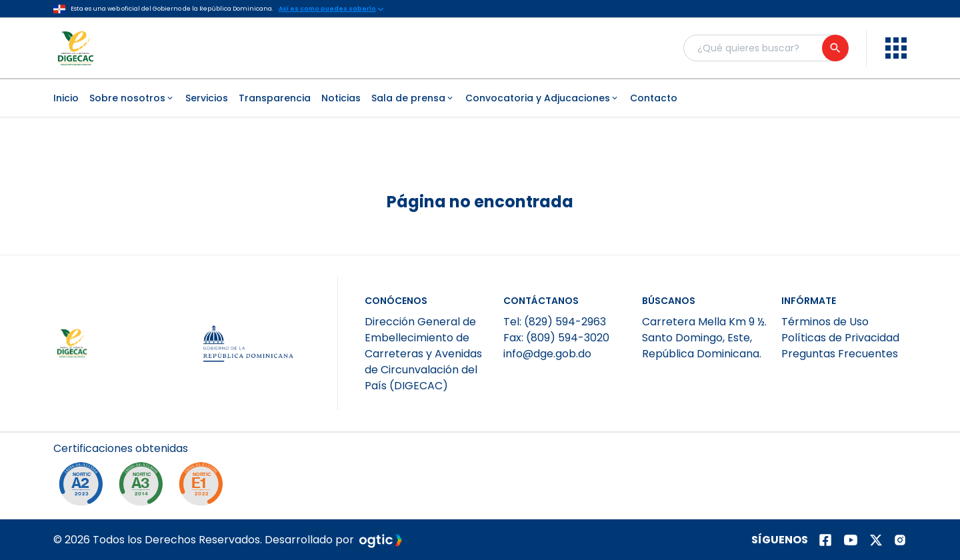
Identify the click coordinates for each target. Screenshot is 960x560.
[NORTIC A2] (84, 487)
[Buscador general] (765, 48)
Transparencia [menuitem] (275, 98)
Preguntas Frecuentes (840, 354)
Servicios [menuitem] (207, 98)
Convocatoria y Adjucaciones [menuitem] (542, 98)
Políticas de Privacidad (840, 338)
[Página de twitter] (876, 540)
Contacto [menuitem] (654, 98)
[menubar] (480, 98)
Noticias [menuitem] (341, 98)
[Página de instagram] (900, 540)
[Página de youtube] (851, 540)
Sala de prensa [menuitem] (413, 98)
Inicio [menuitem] (66, 98)
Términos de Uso (825, 322)
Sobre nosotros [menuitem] (132, 98)
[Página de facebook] (825, 540)
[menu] (896, 48)
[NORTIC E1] (204, 487)
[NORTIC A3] (144, 487)
